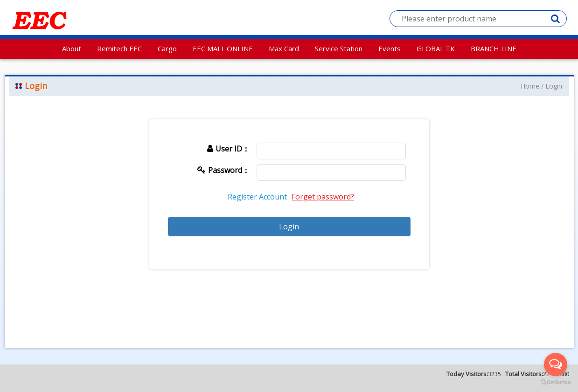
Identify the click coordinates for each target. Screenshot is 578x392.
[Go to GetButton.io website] (556, 382)
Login (554, 86)
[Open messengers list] (556, 364)
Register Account (257, 197)
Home (530, 86)
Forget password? (323, 197)
